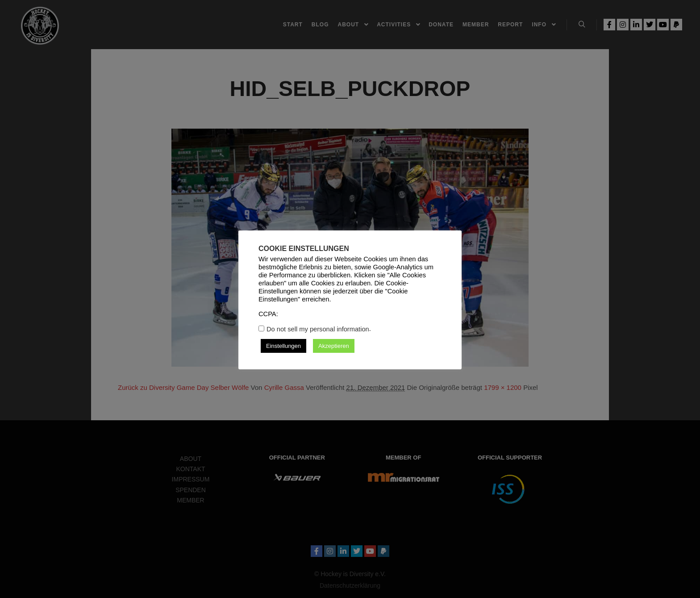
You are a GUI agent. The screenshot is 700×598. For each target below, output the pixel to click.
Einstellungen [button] (283, 346)
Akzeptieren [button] (334, 346)
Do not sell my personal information (318, 329)
